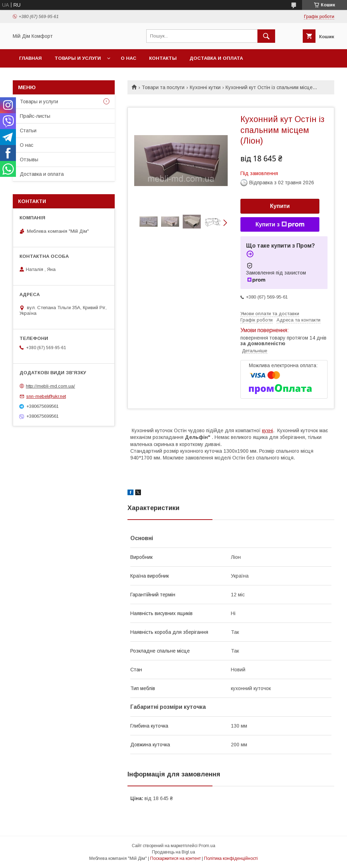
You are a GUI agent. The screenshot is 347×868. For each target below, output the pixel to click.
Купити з (280, 225)
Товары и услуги (78, 58)
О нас (129, 58)
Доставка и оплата (216, 58)
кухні (268, 430)
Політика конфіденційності (231, 858)
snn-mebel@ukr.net (46, 396)
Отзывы (29, 160)
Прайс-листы (35, 116)
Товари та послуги (163, 87)
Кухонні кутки (205, 87)
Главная (30, 58)
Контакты (163, 58)
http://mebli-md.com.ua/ (50, 386)
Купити (280, 206)
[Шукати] (266, 36)
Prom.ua (207, 846)
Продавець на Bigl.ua (173, 852)
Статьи (28, 131)
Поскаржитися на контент (175, 858)
